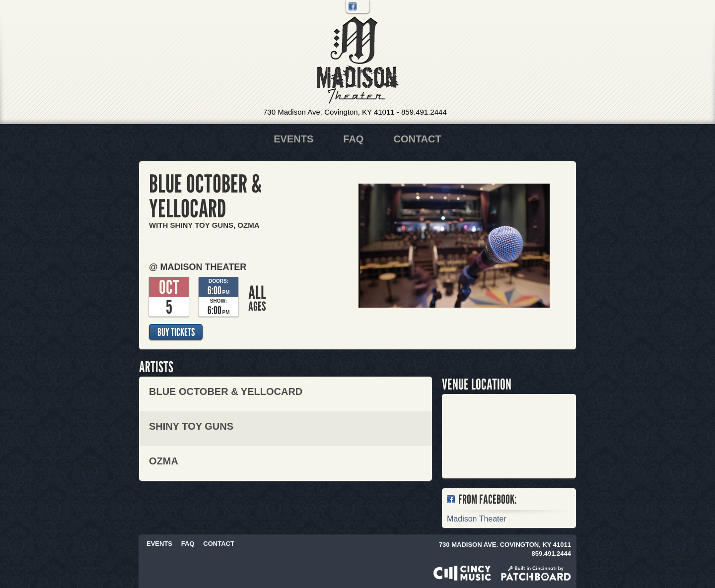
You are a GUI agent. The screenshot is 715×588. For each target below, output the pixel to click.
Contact (417, 139)
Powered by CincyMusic (462, 573)
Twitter (363, 6)
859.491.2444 (424, 112)
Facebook (353, 6)
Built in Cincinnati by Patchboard (536, 573)
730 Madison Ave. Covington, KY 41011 (329, 112)
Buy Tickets (176, 332)
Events (293, 139)
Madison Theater (358, 60)
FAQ (353, 139)
